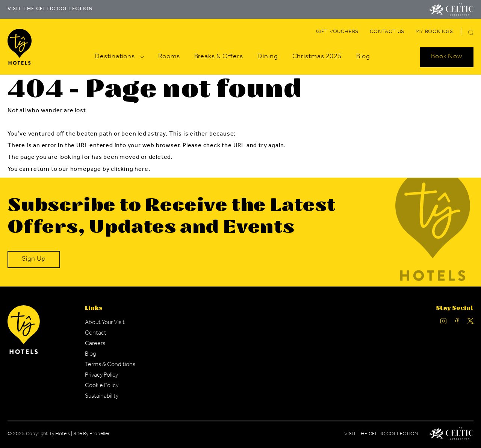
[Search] (462, 33)
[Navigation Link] (337, 32)
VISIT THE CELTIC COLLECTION (50, 9)
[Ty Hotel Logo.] (24, 353)
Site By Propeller (92, 434)
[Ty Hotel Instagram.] (443, 323)
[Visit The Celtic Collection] (452, 9)
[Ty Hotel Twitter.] (470, 323)
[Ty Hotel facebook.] (457, 323)
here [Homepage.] (141, 170)
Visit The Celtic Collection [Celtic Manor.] (381, 434)
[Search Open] (447, 57)
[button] (471, 32)
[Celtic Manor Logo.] (452, 435)
